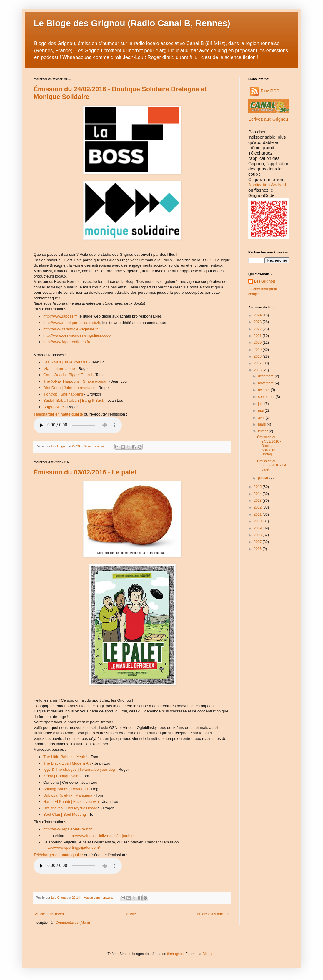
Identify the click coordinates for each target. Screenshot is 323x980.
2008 (258, 535)
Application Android (267, 185)
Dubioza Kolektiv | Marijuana (68, 795)
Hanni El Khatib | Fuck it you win (71, 802)
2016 (258, 370)
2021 (258, 336)
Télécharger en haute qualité (58, 414)
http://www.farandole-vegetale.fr (70, 329)
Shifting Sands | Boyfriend (66, 789)
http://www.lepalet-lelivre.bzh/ (68, 829)
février (263, 431)
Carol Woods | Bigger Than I (68, 375)
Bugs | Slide (54, 407)
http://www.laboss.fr (60, 316)
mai (261, 411)
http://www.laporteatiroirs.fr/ (67, 342)
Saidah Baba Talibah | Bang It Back (74, 400)
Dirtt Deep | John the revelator (69, 388)
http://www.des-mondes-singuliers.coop (77, 335)
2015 (258, 487)
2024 (258, 315)
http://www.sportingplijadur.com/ (73, 847)
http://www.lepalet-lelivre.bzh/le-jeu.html (101, 836)
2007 (258, 542)
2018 (258, 356)
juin (261, 404)
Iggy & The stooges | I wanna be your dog (79, 769)
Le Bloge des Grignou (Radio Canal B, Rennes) (132, 23)
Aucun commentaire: (99, 898)
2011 (258, 514)
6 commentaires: (96, 446)
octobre (264, 390)
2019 (258, 350)
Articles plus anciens (213, 914)
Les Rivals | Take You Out (65, 362)
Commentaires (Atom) (73, 923)
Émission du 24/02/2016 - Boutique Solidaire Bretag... (269, 446)
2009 (258, 528)
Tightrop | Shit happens (63, 394)
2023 (258, 322)
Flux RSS (264, 91)
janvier (264, 478)
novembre (266, 383)
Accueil (132, 914)
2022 (258, 329)
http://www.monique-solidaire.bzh (72, 323)
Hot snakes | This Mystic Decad (70, 808)
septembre (267, 397)
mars (262, 424)
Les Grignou (265, 281)
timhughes (175, 954)
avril (262, 418)
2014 (258, 494)
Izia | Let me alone (59, 369)
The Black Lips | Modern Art (67, 763)
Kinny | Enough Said (61, 776)
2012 (258, 507)
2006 (258, 549)
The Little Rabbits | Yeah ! (65, 757)
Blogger (208, 954)
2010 (258, 521)
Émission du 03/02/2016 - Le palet (85, 472)
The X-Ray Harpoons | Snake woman (75, 381)
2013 (258, 501)
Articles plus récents (51, 914)
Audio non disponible (78, 425)
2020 (258, 343)
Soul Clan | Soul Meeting (65, 814)
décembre (266, 376)
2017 (258, 363)
